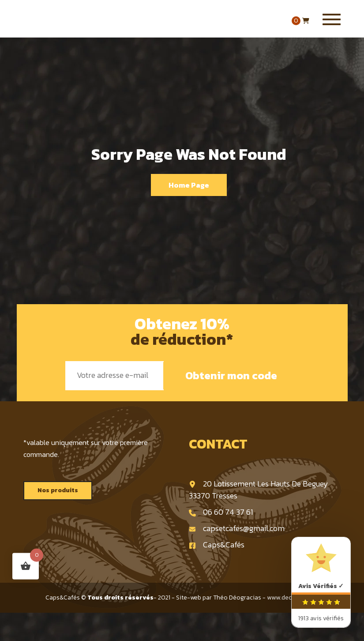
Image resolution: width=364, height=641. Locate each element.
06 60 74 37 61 (221, 512)
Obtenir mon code (231, 375)
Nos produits (58, 490)
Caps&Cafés (217, 545)
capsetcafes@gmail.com (237, 528)
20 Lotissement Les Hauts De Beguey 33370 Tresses (259, 490)
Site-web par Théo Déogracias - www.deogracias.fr (248, 598)
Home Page (189, 185)
